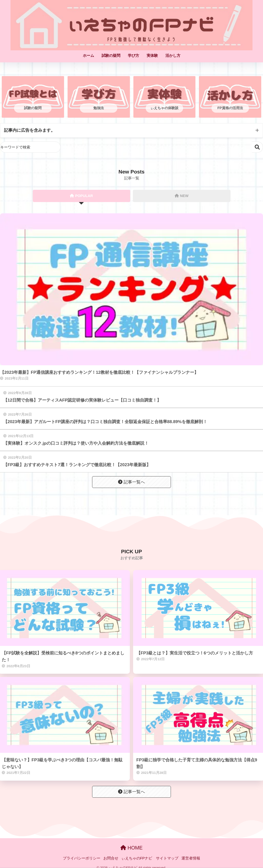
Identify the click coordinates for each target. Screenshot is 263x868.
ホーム (88, 55)
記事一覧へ (132, 482)
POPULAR (81, 196)
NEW (182, 196)
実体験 (152, 55)
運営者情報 (191, 858)
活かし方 (173, 55)
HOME (132, 848)
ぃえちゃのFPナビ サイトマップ (150, 858)
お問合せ (111, 858)
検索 (257, 147)
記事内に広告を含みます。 (30, 130)
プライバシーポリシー (82, 858)
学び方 (134, 55)
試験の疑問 (111, 55)
